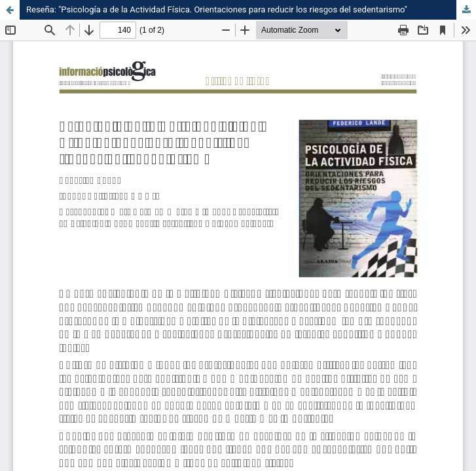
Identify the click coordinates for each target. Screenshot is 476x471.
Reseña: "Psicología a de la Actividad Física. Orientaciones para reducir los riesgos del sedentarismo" (217, 9)
